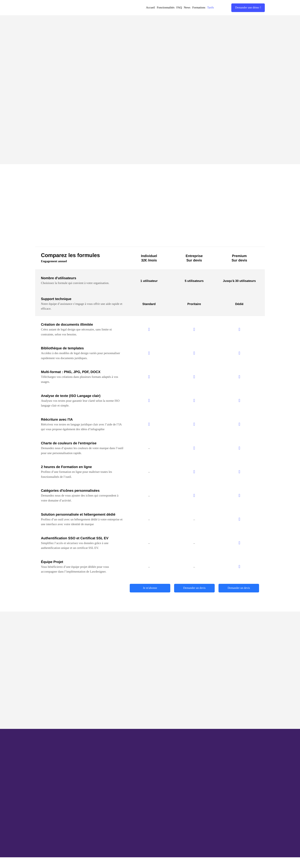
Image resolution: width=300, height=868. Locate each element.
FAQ (179, 8)
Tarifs (211, 8)
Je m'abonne (150, 588)
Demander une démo (248, 8)
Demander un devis (194, 588)
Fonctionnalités (166, 8)
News (187, 8)
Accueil (150, 8)
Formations (199, 8)
